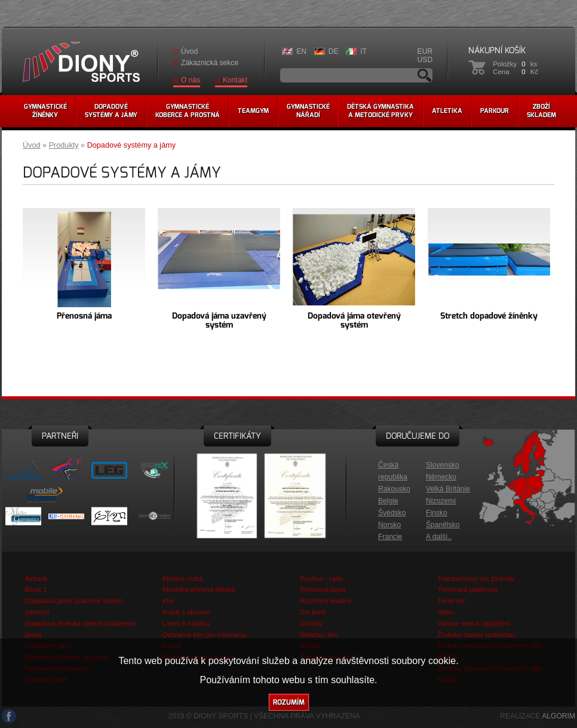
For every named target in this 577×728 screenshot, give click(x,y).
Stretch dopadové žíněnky (489, 316)
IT (363, 51)
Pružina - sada (321, 579)
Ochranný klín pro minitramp (205, 635)
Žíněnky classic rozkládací (477, 635)
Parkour (495, 111)
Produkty (64, 145)
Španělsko (443, 525)
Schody (311, 623)
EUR (425, 51)
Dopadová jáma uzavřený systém (219, 320)
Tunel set (452, 601)
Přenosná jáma (84, 316)
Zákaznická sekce (210, 63)
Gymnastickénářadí (308, 111)
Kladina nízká (182, 579)
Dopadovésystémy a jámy (111, 111)
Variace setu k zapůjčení (474, 623)
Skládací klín (319, 635)
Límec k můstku (186, 623)
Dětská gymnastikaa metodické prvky (380, 111)
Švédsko (392, 513)
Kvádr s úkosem (187, 612)
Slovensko (443, 465)
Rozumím (289, 702)
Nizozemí (441, 501)
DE (334, 51)
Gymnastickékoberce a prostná (188, 111)
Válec (446, 612)
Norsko (389, 525)
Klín (168, 601)
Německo (441, 477)
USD (425, 60)
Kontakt (235, 80)
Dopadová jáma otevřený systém (354, 320)
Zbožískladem (541, 111)
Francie (390, 537)
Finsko (437, 513)
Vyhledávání (425, 75)
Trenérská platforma (468, 589)
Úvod (189, 51)
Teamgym (253, 111)
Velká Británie (448, 489)
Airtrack (36, 579)
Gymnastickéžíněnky (45, 111)
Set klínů (313, 612)
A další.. (439, 537)
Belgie (388, 501)
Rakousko (394, 489)
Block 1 (36, 589)
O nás (191, 80)
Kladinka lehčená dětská (199, 589)
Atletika (447, 111)
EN (301, 51)
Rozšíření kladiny (326, 601)
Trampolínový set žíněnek (476, 579)
